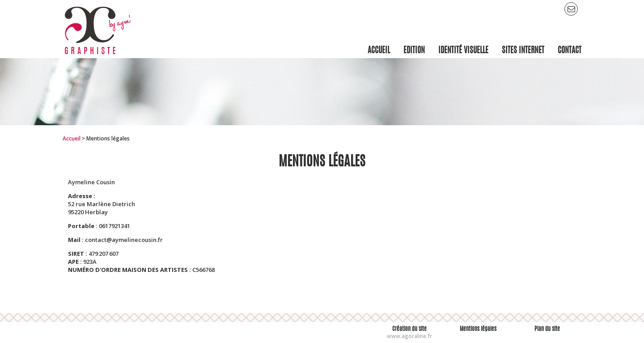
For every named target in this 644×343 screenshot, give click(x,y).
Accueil (72, 138)
